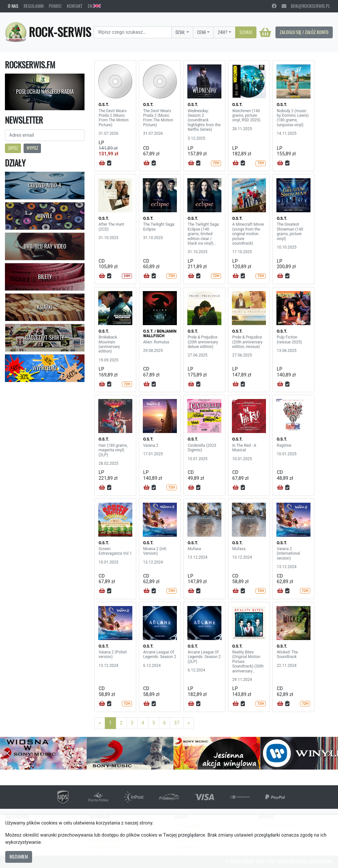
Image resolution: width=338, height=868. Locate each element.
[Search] (133, 32)
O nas (13, 6)
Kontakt (75, 6)
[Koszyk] (265, 32)
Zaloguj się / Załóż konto (304, 32)
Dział (180, 32)
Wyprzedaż (45, 368)
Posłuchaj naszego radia (45, 92)
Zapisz (13, 148)
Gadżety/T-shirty (45, 338)
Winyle (45, 216)
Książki (45, 307)
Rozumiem (19, 857)
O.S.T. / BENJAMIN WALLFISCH (160, 334)
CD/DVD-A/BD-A (45, 185)
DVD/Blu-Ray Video (45, 246)
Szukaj (246, 32)
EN (94, 6)
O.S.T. (104, 105)
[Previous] (100, 723)
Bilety (45, 277)
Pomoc (55, 6)
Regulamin (34, 6)
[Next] (189, 723)
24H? (223, 32)
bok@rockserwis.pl (306, 6)
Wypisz (32, 148)
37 (177, 723)
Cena (202, 32)
